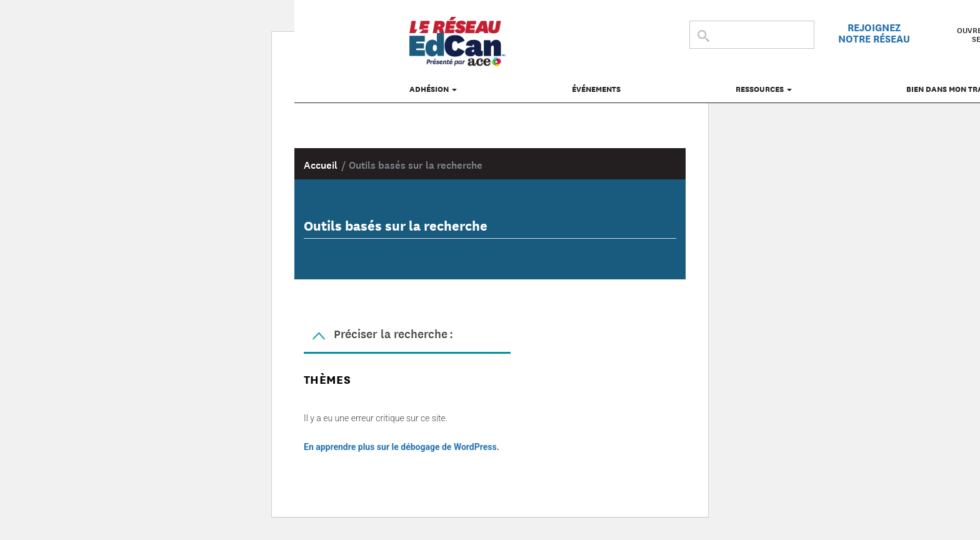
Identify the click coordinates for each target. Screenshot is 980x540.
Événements (596, 89)
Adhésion (433, 89)
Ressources (764, 89)
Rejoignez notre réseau (874, 32)
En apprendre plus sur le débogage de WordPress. (402, 447)
